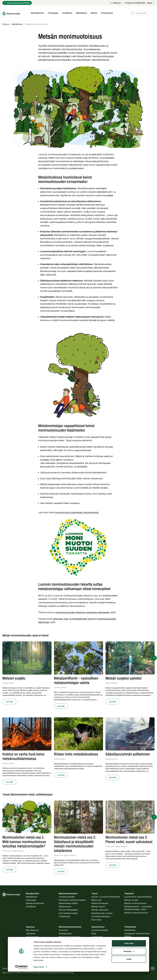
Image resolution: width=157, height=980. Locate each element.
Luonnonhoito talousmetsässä (138, 896)
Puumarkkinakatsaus (101, 916)
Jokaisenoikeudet (67, 896)
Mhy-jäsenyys (32, 930)
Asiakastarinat (65, 933)
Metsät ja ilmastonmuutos (136, 912)
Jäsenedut (31, 933)
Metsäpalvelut (37, 13)
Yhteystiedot (107, 13)
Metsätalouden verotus (102, 913)
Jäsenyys (115, 3)
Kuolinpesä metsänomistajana (72, 899)
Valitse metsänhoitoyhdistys (17, 3)
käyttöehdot (63, 972)
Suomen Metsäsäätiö (68, 909)
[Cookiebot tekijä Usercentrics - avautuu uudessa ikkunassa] (21, 965)
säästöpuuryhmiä (60, 478)
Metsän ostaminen (100, 909)
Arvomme (63, 930)
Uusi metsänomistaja (68, 913)
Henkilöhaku (130, 930)
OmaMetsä (67, 13)
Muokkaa (129, 949)
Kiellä (129, 957)
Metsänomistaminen (35, 903)
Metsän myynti (98, 906)
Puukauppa (53, 13)
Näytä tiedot (39, 965)
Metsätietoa (81, 13)
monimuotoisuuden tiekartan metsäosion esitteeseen (83, 612)
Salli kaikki (129, 941)
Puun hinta (96, 919)
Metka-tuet (97, 899)
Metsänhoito (32, 896)
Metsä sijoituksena (100, 903)
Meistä (94, 13)
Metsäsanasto (65, 906)
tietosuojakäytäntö (49, 972)
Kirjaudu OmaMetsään (134, 3)
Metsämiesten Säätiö (68, 903)
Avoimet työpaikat (100, 930)
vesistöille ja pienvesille (80, 446)
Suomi (151, 3)
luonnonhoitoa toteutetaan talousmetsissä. (77, 512)
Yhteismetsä (64, 916)
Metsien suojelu (131, 899)
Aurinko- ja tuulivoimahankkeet (106, 896)
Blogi (94, 933)
